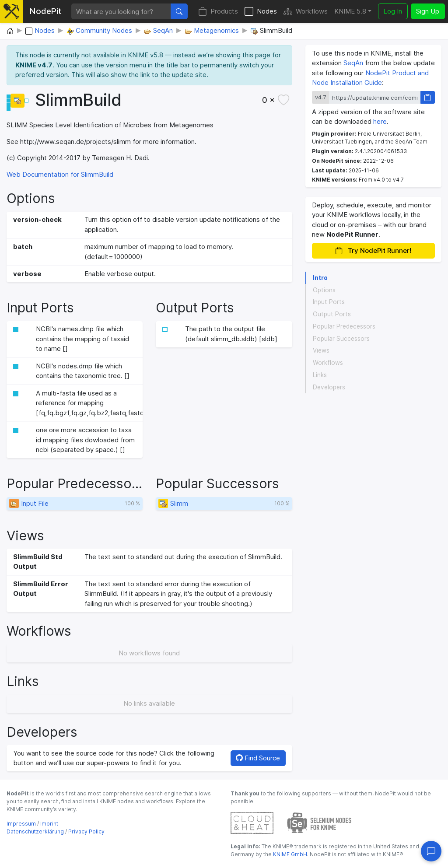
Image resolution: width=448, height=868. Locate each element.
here (380, 121)
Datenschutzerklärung (35, 831)
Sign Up (428, 11)
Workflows (306, 12)
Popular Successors (341, 339)
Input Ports (329, 302)
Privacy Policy (86, 831)
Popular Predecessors (344, 326)
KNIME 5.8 (350, 11)
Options (324, 290)
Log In (393, 11)
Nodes (261, 12)
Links (320, 375)
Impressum (21, 824)
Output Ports (332, 314)
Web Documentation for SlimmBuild (60, 174)
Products (218, 12)
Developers (329, 387)
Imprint (49, 824)
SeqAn (353, 63)
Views (321, 350)
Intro (320, 278)
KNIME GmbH (289, 854)
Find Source (258, 758)
